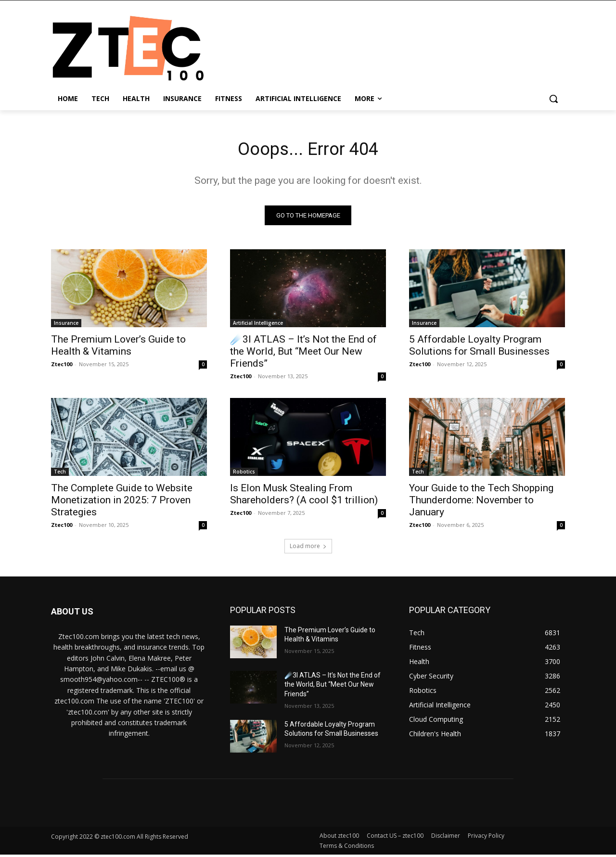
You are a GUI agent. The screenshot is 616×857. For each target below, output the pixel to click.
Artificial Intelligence (258, 325)
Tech (60, 474)
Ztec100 (62, 366)
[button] (553, 99)
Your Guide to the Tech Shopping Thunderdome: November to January (481, 502)
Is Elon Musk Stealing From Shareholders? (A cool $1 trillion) (304, 496)
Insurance (66, 325)
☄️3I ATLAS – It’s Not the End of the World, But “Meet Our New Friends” (303, 354)
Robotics (244, 474)
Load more (308, 548)
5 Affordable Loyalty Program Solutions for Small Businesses (479, 348)
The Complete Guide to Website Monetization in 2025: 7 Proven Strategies (122, 502)
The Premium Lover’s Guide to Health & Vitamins (118, 348)
